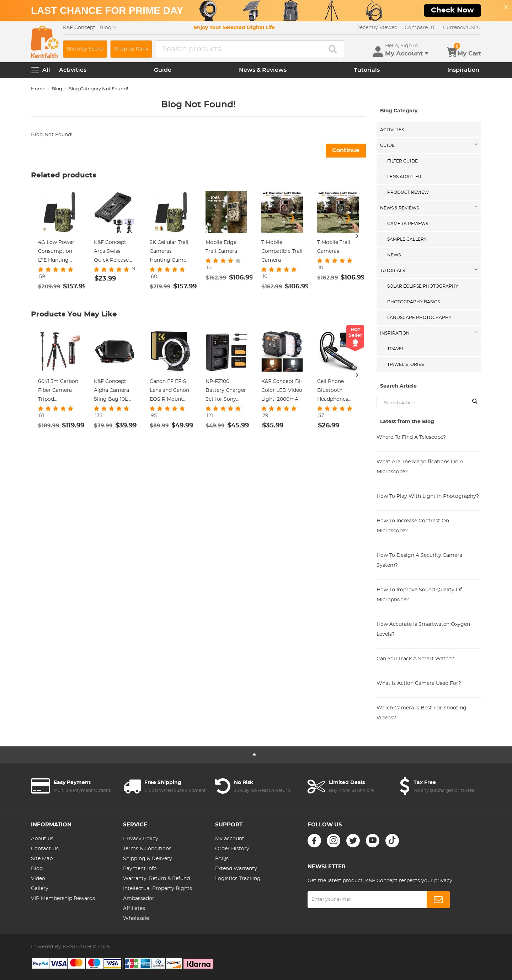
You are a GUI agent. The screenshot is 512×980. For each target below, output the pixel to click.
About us (42, 839)
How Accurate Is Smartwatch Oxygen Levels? (423, 629)
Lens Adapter (404, 177)
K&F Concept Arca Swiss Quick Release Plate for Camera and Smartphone (111, 252)
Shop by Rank (131, 49)
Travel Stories (406, 364)
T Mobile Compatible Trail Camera (282, 251)
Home (38, 89)
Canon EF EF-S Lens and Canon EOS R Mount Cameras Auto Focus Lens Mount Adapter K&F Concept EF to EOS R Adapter (170, 392)
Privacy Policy (141, 839)
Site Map (42, 859)
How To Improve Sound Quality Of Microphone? (419, 595)
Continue (346, 150)
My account (230, 839)
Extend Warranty (236, 869)
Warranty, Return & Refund (156, 879)
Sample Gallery (407, 239)
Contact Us (45, 849)
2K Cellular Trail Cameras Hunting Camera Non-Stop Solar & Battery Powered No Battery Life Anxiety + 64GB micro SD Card (170, 252)
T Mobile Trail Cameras (334, 247)
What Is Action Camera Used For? (419, 683)
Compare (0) (420, 28)
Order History (232, 849)
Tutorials (367, 70)
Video (38, 879)
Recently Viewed (377, 28)
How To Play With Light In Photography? (428, 496)
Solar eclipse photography (423, 286)
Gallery (40, 889)
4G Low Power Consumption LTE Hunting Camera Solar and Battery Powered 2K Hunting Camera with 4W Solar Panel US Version (59, 252)
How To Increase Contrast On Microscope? (413, 526)
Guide (163, 70)
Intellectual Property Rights (158, 889)
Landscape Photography (419, 318)
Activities (73, 70)
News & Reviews (263, 70)
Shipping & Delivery (148, 859)
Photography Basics (414, 302)
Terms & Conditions (147, 849)
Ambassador (139, 899)
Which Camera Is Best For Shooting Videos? (422, 713)
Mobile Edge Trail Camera (221, 247)
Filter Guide (402, 161)
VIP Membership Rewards (63, 899)
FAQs (222, 859)
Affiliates (134, 909)
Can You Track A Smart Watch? (415, 659)
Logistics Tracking (238, 879)
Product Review (408, 192)
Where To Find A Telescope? (411, 437)
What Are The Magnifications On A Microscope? (420, 467)
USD (462, 28)
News (394, 255)
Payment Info (140, 869)
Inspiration (463, 70)
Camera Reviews (408, 224)
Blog (57, 89)
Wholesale (136, 918)
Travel (396, 349)
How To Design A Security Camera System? (419, 560)
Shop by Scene (85, 49)
